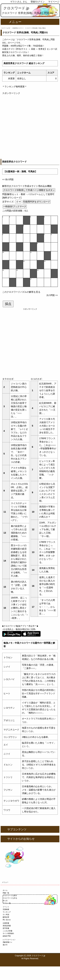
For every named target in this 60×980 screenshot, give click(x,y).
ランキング (7, 912)
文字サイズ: (8, 202)
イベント (6, 907)
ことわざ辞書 (8, 931)
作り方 (5, 901)
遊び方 (5, 945)
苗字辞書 (6, 928)
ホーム (5, 890)
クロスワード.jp (16, 8)
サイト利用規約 (8, 933)
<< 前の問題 (8, 179)
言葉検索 (6, 909)
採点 (8, 304)
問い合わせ (7, 920)
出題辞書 (6, 923)
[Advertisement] (30, 125)
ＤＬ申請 (6, 915)
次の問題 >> (52, 295)
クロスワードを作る (10, 898)
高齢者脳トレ (8, 942)
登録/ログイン (38, 2)
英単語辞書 (7, 926)
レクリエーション (9, 940)
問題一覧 (6, 893)
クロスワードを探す (10, 895)
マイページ (54, 2)
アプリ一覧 (7, 903)
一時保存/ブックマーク (15, 206)
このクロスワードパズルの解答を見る (21, 292)
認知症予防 (7, 936)
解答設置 (6, 917)
